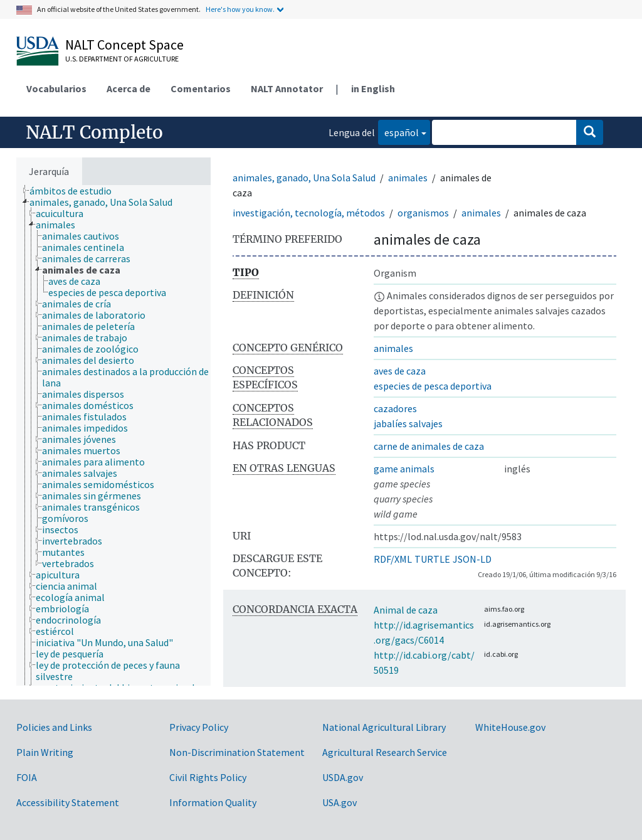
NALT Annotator (287, 88)
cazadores (395, 408)
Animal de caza (406, 610)
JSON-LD (472, 559)
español (398, 131)
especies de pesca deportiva (433, 386)
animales (408, 178)
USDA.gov (343, 777)
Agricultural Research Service (385, 752)
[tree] (113, 435)
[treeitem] (76, 191)
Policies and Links (54, 727)
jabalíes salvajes (408, 423)
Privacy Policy (199, 727)
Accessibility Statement (68, 802)
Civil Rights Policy (208, 777)
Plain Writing (45, 752)
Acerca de (129, 88)
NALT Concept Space (124, 45)
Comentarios (201, 88)
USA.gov (339, 802)
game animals (404, 469)
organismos (423, 213)
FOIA (27, 777)
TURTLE (432, 559)
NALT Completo (94, 132)
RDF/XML (393, 559)
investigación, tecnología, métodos (309, 213)
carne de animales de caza (429, 446)
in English (373, 88)
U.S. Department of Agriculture (122, 59)
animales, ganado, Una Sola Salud (304, 178)
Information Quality (213, 802)
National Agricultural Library (384, 727)
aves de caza (400, 371)
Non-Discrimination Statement (237, 752)
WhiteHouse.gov (510, 727)
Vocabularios (56, 88)
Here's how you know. (240, 9)
